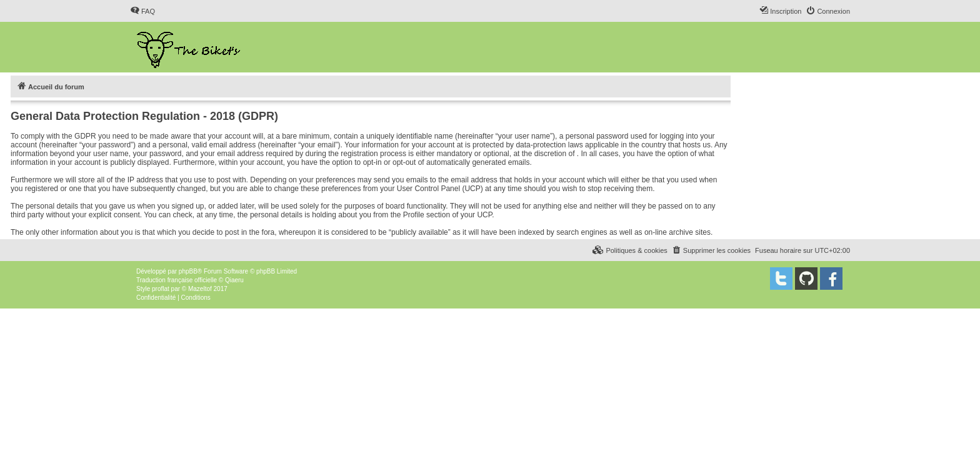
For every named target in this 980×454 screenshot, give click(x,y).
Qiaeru (234, 280)
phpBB (188, 271)
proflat (161, 289)
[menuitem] (142, 11)
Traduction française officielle (177, 280)
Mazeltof (200, 289)
